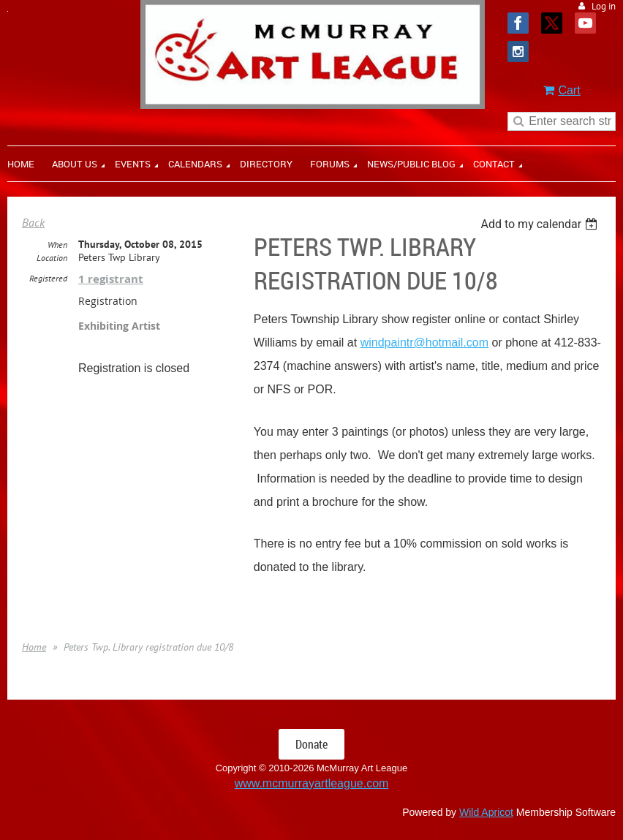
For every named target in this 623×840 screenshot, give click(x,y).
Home (34, 647)
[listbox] (541, 224)
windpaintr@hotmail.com (424, 343)
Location (52, 258)
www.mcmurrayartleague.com (312, 783)
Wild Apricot (486, 812)
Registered (48, 278)
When (57, 245)
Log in (604, 6)
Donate (311, 744)
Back (33, 222)
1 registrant (111, 279)
